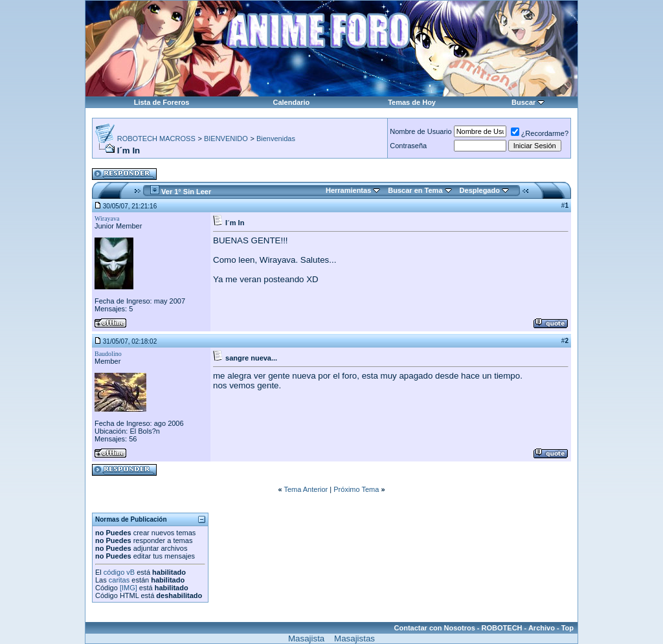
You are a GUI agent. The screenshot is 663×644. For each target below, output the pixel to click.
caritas (119, 580)
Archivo (542, 628)
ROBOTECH (502, 628)
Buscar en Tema (415, 190)
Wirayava (107, 218)
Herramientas (348, 190)
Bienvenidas (276, 139)
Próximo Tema (356, 489)
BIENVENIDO (226, 139)
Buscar (523, 102)
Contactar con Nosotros (435, 628)
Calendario (291, 102)
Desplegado (480, 190)
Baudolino (108, 354)
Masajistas (354, 638)
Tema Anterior (306, 489)
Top (567, 628)
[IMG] (129, 588)
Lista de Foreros (162, 102)
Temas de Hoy (412, 102)
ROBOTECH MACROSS (156, 139)
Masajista (306, 638)
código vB (119, 572)
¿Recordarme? (540, 133)
